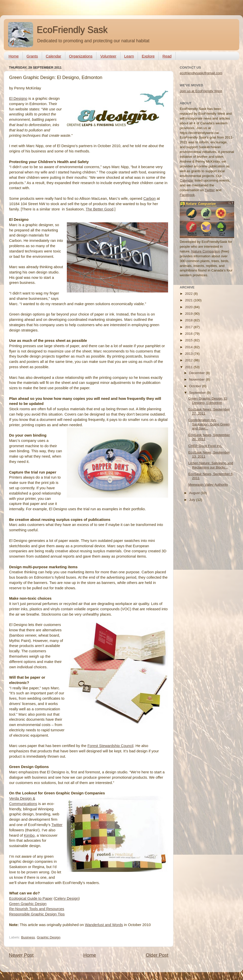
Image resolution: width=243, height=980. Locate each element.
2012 (189, 360)
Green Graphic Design (28, 904)
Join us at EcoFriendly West (201, 91)
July (193, 500)
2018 (189, 320)
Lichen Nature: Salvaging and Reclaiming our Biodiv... (211, 465)
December (197, 373)
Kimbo (29, 835)
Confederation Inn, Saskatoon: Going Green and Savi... (209, 424)
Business (28, 937)
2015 (189, 340)
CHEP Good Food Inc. (205, 446)
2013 (189, 354)
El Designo (18, 99)
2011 (189, 367)
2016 (189, 334)
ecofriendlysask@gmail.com (201, 73)
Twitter (57, 825)
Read (167, 56)
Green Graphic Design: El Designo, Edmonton (208, 400)
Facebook (187, 195)
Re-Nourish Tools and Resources (37, 909)
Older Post (157, 955)
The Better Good (99, 209)
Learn (129, 56)
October (196, 386)
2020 (189, 307)
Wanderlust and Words (104, 925)
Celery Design (67, 898)
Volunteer (108, 56)
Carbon (149, 199)
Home (14, 56)
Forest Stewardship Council (110, 746)
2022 (189, 294)
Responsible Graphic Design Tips (37, 914)
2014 (189, 347)
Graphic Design (49, 937)
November (197, 379)
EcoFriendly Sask (72, 30)
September (198, 393)
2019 (189, 314)
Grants (32, 56)
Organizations (81, 56)
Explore (148, 56)
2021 (189, 300)
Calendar (54, 56)
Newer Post (21, 955)
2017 (189, 327)
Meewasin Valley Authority (208, 485)
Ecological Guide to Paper (31, 898)
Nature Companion (206, 251)
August (195, 493)
